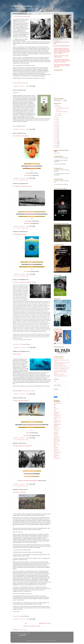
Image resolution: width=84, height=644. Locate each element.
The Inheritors (29, 476)
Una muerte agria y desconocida (21, 16)
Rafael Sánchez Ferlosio (22, 83)
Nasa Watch (56, 436)
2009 (56, 145)
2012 (56, 140)
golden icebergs (25, 180)
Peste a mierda (17, 354)
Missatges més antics (45, 623)
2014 (56, 137)
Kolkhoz (15, 126)
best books (19, 228)
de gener (58, 116)
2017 (56, 132)
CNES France (57, 420)
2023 (56, 121)
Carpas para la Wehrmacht (30, 471)
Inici (26, 623)
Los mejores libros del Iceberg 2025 (22, 186)
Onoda (28, 433)
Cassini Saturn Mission (57, 442)
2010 (56, 144)
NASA (55, 407)
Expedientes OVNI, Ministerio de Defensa (58, 425)
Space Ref (56, 454)
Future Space (56, 431)
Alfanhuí (15, 83)
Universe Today (57, 438)
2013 (56, 138)
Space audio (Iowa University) (57, 415)
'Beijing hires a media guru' (59, 374)
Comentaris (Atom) (23, 630)
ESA (55, 406)
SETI (55, 411)
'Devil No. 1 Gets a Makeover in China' (61, 369)
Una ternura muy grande (19, 492)
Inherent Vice (30, 267)
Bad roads (27, 436)
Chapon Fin (16, 93)
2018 (56, 130)
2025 (56, 118)
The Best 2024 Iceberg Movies (21, 401)
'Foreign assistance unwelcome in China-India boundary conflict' (62, 363)
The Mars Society (57, 452)
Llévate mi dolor (16, 616)
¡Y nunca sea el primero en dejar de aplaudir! (25, 282)
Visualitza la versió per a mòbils (32, 626)
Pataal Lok (31, 264)
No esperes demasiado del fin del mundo (32, 425)
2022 (56, 123)
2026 (56, 105)
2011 (56, 142)
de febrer (58, 114)
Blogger (55, 641)
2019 (56, 128)
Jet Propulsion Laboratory (57, 413)
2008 (56, 147)
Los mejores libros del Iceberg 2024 (22, 446)
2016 (56, 133)
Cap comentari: (22, 86)
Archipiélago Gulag (30, 212)
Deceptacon (33, 168)
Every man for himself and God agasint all (28, 481)
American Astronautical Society (56, 433)
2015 (56, 135)
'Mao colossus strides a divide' (60, 365)
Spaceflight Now (57, 458)
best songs (19, 180)
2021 (56, 125)
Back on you (34, 164)
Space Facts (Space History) (57, 440)
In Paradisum (29, 175)
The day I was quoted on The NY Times (62, 367)
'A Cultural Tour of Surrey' (59, 359)
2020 (56, 126)
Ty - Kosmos (27, 271)
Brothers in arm (32, 166)
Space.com (56, 409)
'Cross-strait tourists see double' (60, 370)
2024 (56, 119)
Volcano (30, 262)
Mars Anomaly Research (57, 450)
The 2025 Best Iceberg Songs (21, 136)
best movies (19, 276)
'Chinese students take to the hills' (60, 376)
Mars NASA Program (56, 448)
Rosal (28, 173)
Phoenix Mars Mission (57, 456)
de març (58, 107)
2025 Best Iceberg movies (20, 234)
